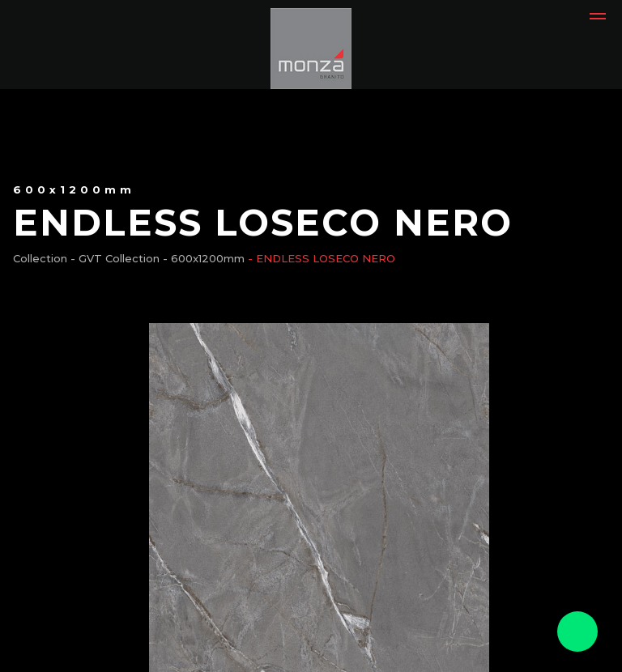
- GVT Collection (115, 259)
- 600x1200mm (204, 259)
